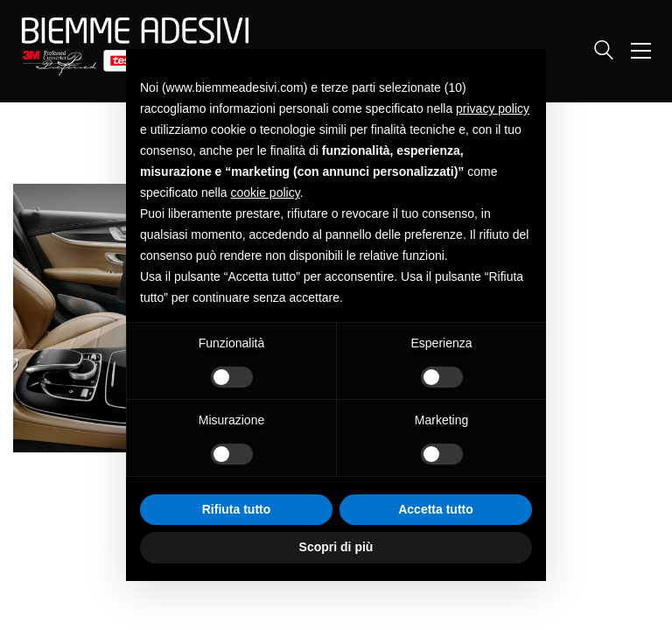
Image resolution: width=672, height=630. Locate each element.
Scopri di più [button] (336, 547)
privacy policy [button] (493, 108)
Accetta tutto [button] (436, 509)
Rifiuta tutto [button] (237, 509)
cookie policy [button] (266, 192)
